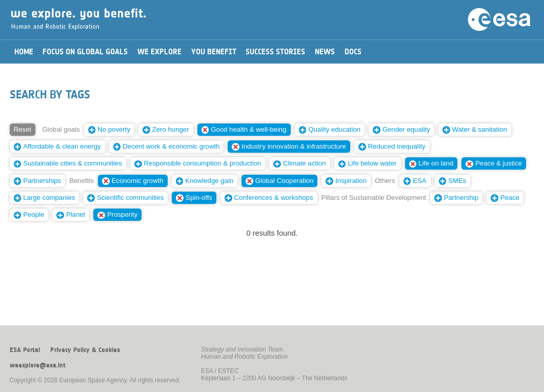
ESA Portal (25, 350)
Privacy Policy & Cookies (85, 350)
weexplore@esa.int (38, 365)
